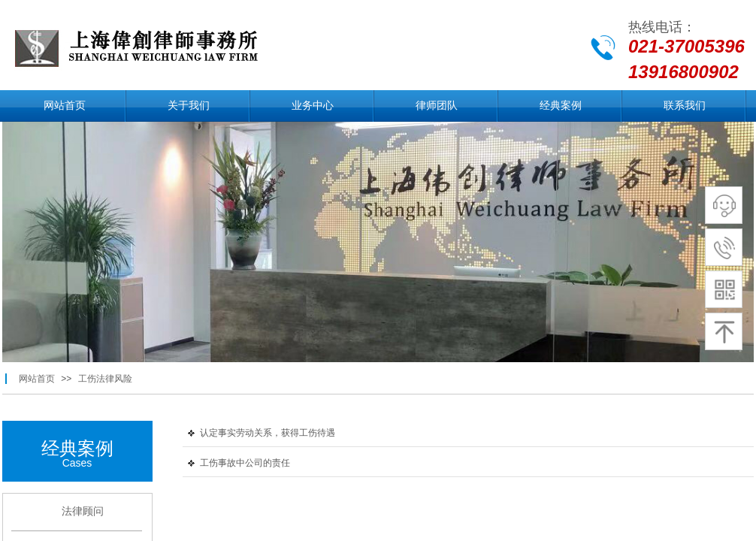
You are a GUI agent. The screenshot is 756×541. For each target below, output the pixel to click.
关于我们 (189, 106)
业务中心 (313, 106)
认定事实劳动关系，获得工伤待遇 (268, 433)
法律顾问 (83, 511)
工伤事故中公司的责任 (245, 463)
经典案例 (561, 106)
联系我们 (685, 106)
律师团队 (437, 106)
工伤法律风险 (105, 379)
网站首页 (65, 106)
